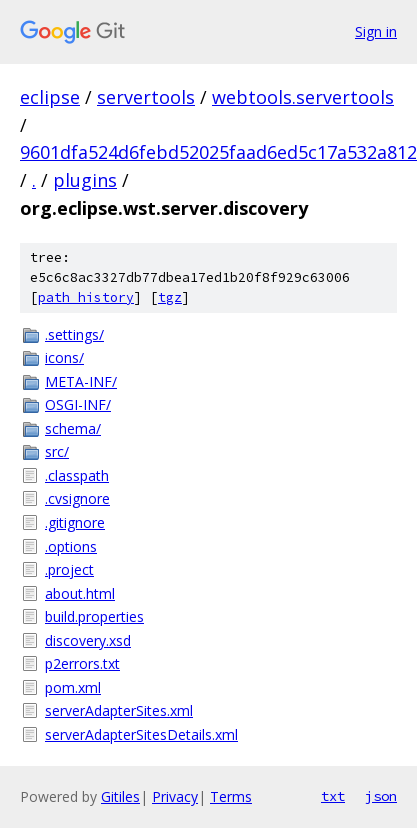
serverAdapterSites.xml (119, 710)
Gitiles (120, 796)
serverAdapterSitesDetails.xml (141, 734)
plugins (85, 180)
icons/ (64, 357)
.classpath (77, 475)
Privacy (175, 796)
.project (69, 569)
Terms (231, 796)
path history (86, 297)
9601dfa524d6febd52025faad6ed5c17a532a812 (218, 152)
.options (71, 546)
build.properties (94, 616)
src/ (57, 451)
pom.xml (73, 687)
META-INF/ (81, 381)
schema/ (73, 428)
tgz (170, 297)
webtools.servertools (303, 97)
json (381, 796)
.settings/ (74, 334)
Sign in (376, 31)
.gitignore (75, 522)
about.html (80, 593)
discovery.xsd (88, 640)
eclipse (50, 97)
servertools (146, 97)
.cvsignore (77, 498)
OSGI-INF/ (78, 404)
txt (333, 796)
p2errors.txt (82, 663)
